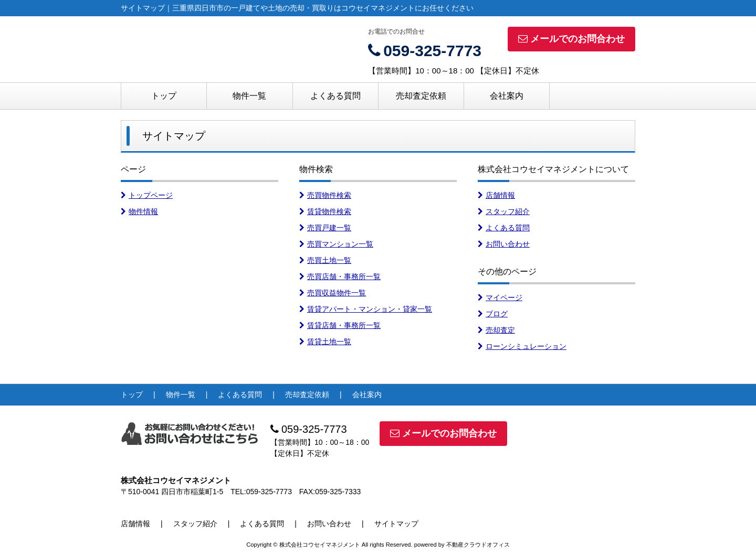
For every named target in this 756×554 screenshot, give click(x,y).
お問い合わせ (504, 244)
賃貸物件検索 (325, 211)
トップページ (147, 195)
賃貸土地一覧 (325, 342)
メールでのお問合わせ (571, 39)
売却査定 (496, 330)
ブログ (493, 314)
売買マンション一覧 (336, 244)
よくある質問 (335, 96)
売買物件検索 (325, 195)
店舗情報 (496, 195)
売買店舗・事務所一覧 (340, 276)
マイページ (500, 297)
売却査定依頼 (421, 96)
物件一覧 (249, 96)
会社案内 (507, 96)
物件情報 (139, 211)
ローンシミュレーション (522, 346)
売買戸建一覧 (325, 228)
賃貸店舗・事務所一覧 (340, 325)
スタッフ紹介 (504, 211)
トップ (164, 96)
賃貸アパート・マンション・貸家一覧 (366, 309)
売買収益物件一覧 (333, 293)
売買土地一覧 (325, 260)
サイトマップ (396, 524)
